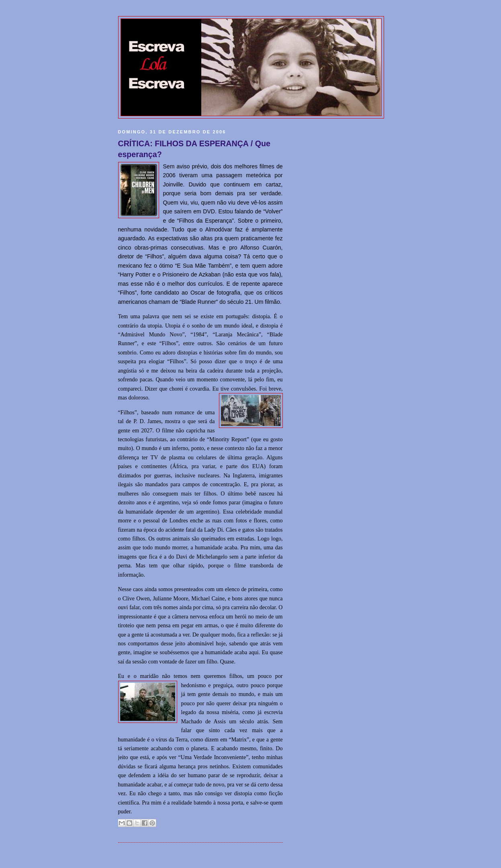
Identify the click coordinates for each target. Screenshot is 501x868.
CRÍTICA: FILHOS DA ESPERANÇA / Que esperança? (194, 149)
